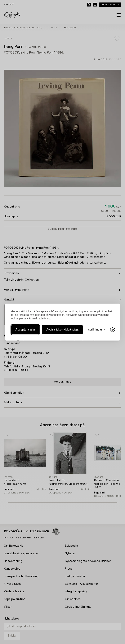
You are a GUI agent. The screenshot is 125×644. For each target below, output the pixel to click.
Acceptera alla (25, 330)
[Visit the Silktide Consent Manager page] (113, 330)
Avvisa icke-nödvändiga (62, 330)
